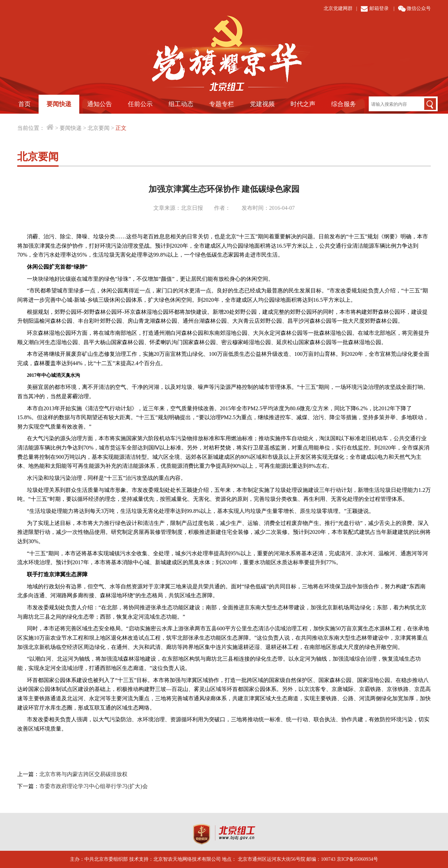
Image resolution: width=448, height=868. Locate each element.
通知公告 (100, 104)
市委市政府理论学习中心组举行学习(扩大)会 (94, 786)
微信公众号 (419, 8)
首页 (24, 104)
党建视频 (262, 104)
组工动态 (181, 104)
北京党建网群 (338, 8)
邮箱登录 (379, 8)
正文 (121, 128)
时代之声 (303, 104)
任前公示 (140, 104)
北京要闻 (99, 128)
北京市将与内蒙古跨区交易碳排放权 (83, 774)
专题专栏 (222, 104)
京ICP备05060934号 (357, 859)
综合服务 (344, 104)
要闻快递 (59, 104)
